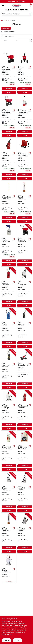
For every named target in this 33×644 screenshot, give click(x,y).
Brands (7, 20)
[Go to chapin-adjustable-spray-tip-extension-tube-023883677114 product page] (9, 202)
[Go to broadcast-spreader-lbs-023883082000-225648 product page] (24, 245)
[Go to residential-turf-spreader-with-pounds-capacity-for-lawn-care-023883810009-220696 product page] (9, 116)
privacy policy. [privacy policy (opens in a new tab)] (10, 630)
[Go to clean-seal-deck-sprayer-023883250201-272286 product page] (9, 451)
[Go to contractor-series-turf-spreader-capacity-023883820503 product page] (24, 73)
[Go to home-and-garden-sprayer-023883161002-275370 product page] (24, 533)
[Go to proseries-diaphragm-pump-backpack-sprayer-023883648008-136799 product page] (9, 410)
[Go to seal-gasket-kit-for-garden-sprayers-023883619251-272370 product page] (24, 451)
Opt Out (17, 640)
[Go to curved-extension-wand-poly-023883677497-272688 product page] (9, 533)
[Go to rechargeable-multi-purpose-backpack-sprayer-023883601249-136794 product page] (24, 287)
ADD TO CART (9, 89)
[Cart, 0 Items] (29, 6)
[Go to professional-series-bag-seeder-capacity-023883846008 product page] (24, 159)
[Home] (2, 20)
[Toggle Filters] (31, 40)
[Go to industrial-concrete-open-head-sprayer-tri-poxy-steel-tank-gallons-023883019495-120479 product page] (9, 287)
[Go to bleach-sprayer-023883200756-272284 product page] (9, 492)
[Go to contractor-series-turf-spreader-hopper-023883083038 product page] (9, 73)
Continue (7, 640)
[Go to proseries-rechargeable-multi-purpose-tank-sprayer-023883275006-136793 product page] (24, 116)
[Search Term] (17, 14)
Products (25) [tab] (6, 28)
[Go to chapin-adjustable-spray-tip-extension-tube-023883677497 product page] (24, 202)
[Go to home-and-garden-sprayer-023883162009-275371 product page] (24, 492)
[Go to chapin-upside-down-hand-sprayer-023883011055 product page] (9, 245)
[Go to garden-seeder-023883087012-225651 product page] (24, 369)
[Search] (31, 14)
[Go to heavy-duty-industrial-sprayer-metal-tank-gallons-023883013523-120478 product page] (9, 369)
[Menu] (3, 5)
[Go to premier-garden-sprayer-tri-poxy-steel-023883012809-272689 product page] (9, 328)
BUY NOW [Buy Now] (9, 92)
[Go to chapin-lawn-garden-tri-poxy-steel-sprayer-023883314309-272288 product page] (24, 410)
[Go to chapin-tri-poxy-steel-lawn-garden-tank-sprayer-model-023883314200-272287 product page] (9, 159)
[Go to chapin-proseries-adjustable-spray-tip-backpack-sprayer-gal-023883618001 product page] (9, 569)
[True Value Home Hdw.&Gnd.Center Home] (16, 6)
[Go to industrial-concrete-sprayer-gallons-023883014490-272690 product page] (24, 328)
